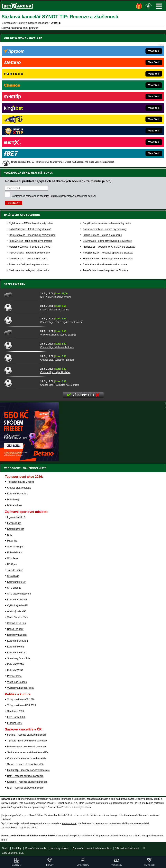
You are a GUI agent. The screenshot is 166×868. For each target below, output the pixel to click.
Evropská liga (14, 523)
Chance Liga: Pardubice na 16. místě (60, 385)
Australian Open (16, 547)
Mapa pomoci (103, 836)
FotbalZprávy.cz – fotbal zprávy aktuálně (30, 95)
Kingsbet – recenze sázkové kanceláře (27, 782)
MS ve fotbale (14, 505)
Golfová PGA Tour (17, 623)
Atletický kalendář (16, 611)
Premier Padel (15, 676)
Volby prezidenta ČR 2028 (21, 699)
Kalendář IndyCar (16, 653)
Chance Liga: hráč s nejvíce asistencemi (61, 322)
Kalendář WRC (15, 670)
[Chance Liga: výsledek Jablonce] (21, 345)
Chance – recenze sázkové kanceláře (27, 758)
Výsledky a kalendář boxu (21, 688)
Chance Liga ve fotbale (19, 488)
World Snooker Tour (18, 617)
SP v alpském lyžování (19, 594)
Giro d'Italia (13, 576)
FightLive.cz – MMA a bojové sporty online (31, 89)
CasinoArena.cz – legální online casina (29, 136)
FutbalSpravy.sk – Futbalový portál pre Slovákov (108, 124)
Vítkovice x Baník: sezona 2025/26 (58, 335)
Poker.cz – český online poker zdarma (29, 130)
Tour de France (15, 570)
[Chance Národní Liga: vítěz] (21, 307)
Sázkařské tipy (15, 284)
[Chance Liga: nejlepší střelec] (21, 370)
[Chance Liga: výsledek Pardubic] (21, 358)
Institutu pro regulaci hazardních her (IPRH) (118, 803)
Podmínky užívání (59, 848)
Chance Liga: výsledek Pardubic (57, 360)
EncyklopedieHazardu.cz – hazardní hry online (107, 89)
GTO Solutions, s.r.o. (13, 853)
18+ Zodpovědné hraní (127, 848)
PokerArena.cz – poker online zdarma (29, 124)
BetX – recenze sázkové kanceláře (25, 776)
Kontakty (17, 848)
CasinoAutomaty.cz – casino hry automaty (105, 95)
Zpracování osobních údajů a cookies (92, 848)
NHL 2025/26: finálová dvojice (56, 297)
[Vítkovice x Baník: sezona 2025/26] (21, 333)
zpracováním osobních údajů (41, 62)
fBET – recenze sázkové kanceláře (25, 788)
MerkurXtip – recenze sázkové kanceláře (28, 770)
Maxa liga (12, 541)
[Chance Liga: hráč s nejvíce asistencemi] (21, 320)
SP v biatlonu (14, 588)
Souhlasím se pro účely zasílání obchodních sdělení (53, 62)
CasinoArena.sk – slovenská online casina (105, 130)
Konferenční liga (16, 529)
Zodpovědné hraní (20, 807)
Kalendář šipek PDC (18, 600)
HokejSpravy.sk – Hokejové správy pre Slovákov (108, 118)
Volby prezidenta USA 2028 (22, 705)
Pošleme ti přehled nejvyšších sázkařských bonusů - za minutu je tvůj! (59, 47)
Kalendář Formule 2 (18, 641)
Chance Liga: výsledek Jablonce (57, 347)
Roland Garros (15, 553)
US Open (12, 564)
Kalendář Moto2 (16, 647)
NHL (10, 535)
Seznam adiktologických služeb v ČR (75, 836)
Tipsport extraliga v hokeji (21, 482)
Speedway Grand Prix (19, 658)
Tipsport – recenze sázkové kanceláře (27, 741)
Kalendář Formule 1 (18, 494)
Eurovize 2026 (15, 723)
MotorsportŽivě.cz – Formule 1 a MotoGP (31, 112)
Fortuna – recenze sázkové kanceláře (27, 735)
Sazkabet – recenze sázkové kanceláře (28, 752)
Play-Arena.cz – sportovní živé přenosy (29, 118)
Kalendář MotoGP (17, 582)
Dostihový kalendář (17, 635)
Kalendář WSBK (16, 664)
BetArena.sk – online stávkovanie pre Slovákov (107, 107)
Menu (159, 6)
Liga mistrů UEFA (16, 517)
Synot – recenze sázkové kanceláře (26, 764)
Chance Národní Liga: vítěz (55, 310)
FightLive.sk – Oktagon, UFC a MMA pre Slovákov (109, 112)
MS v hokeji (13, 500)
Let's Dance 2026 (16, 717)
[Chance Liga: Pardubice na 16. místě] (21, 383)
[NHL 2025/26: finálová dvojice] (21, 295)
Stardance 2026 (16, 711)
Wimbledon (13, 558)
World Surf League (17, 682)
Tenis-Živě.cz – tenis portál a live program (31, 107)
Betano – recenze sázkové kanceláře (27, 747)
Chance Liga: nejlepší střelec (55, 372)
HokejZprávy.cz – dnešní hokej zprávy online (32, 101)
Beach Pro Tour (15, 629)
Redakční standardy (36, 848)
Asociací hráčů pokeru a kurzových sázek (69, 807)
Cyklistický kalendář (18, 605)
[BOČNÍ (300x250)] (29, 460)
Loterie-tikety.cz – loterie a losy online (102, 101)
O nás (5, 848)
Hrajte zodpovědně (11, 815)
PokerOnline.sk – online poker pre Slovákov (106, 136)
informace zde (69, 823)
